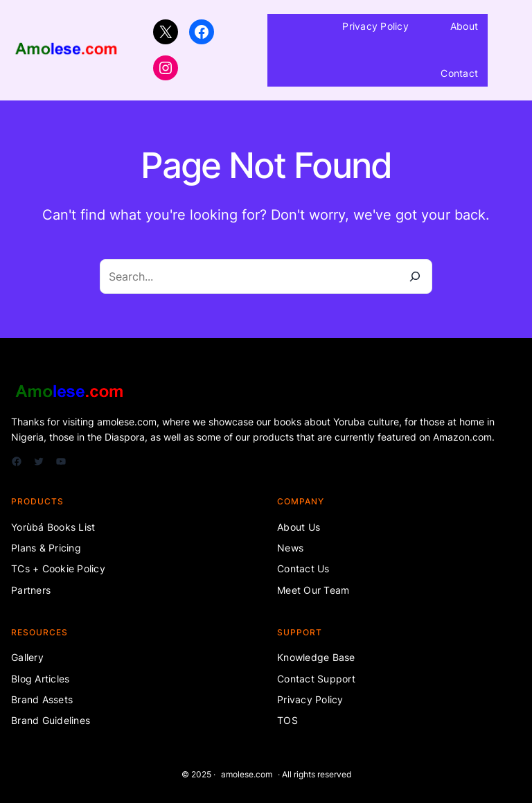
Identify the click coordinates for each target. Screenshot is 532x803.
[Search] (415, 276)
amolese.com (247, 774)
